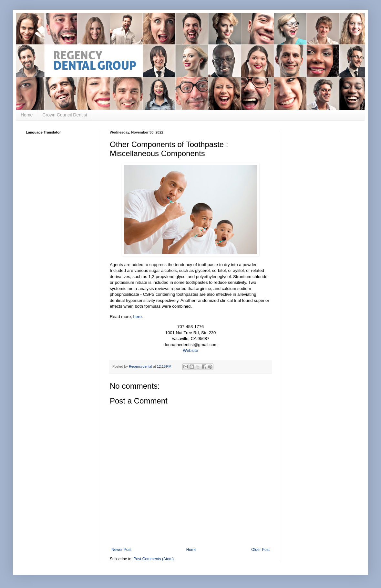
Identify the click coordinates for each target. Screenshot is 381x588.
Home (27, 115)
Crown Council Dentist (65, 115)
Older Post (260, 550)
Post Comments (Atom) (154, 559)
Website (190, 350)
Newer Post (121, 550)
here (138, 317)
